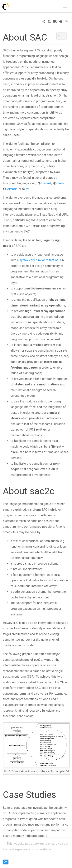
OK (6, 862)
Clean (60, 183)
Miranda (12, 189)
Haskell (46, 183)
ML (28, 189)
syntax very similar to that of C (40, 260)
